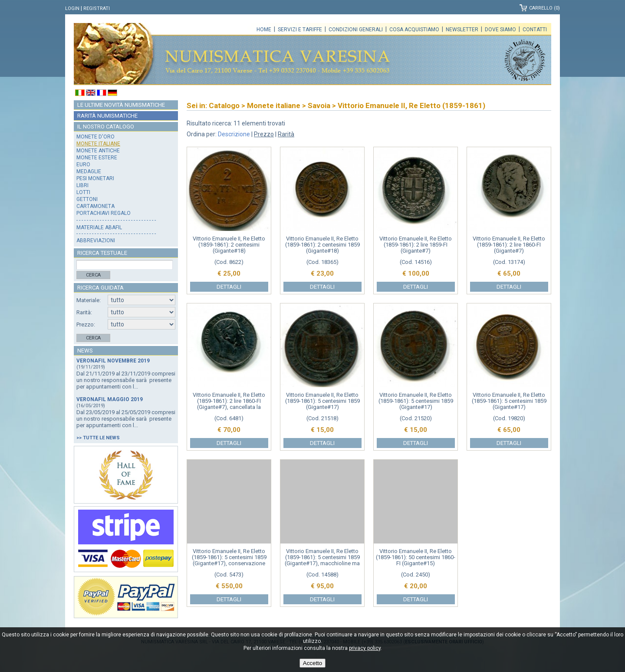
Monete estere (97, 158)
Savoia (319, 105)
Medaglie (89, 171)
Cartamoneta (95, 206)
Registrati (97, 8)
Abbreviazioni (96, 240)
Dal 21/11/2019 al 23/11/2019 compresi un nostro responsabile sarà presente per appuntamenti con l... (126, 380)
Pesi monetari (95, 178)
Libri (82, 185)
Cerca (93, 275)
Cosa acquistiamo (414, 30)
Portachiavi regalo (104, 213)
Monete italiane (98, 144)
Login (72, 8)
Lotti (83, 192)
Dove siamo (500, 30)
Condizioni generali (356, 30)
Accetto (312, 663)
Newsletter (462, 30)
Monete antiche (98, 151)
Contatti (535, 30)
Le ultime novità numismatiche (121, 105)
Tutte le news (101, 438)
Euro (83, 165)
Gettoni (87, 199)
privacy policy (365, 648)
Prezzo (264, 134)
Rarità (286, 134)
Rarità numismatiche (107, 116)
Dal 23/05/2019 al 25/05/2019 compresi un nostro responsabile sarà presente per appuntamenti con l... (126, 419)
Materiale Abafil (99, 227)
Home (264, 30)
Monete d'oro (95, 137)
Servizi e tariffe (300, 30)
